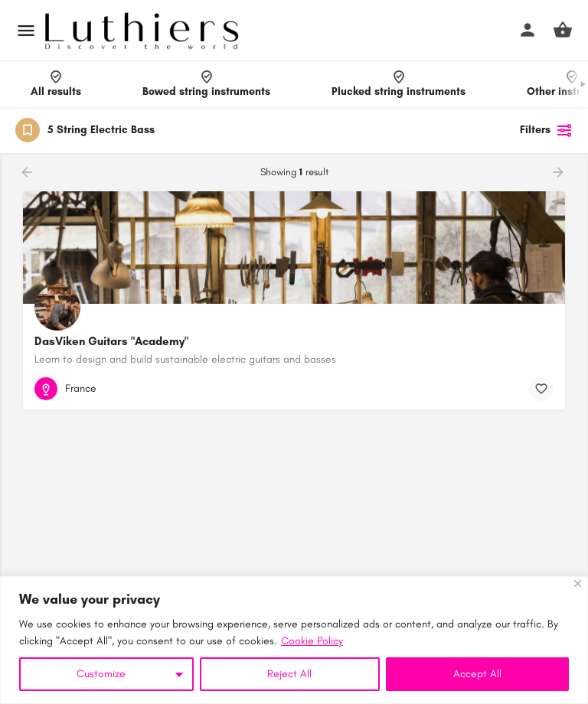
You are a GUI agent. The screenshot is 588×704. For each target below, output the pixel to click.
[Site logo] (144, 31)
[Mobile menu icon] (26, 31)
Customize (101, 674)
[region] (294, 640)
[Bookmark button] (541, 389)
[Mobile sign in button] (528, 30)
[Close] (578, 583)
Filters (546, 130)
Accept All (477, 674)
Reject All (289, 674)
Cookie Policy (312, 641)
